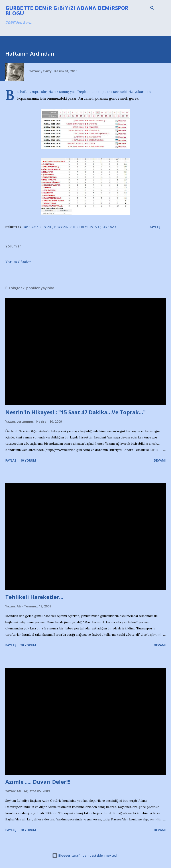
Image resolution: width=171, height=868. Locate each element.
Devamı (160, 460)
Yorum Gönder (18, 262)
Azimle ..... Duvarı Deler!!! (38, 782)
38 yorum (28, 830)
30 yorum (28, 645)
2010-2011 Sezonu (38, 227)
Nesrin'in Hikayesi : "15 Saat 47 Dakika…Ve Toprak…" (75, 412)
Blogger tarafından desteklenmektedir (85, 855)
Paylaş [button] (155, 227)
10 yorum (28, 460)
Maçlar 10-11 (106, 227)
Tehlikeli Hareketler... (34, 597)
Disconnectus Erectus (73, 227)
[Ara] (152, 8)
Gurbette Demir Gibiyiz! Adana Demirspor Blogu (67, 11)
